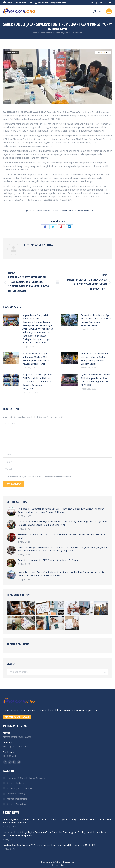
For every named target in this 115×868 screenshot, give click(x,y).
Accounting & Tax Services (19, 788)
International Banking (17, 799)
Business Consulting (16, 804)
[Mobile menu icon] (109, 11)
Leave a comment (86, 211)
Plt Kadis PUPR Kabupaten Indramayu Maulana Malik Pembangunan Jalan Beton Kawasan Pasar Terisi (36, 359)
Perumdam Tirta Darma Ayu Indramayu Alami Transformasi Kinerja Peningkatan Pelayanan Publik (96, 320)
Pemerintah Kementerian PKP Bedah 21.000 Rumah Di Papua (48, 560)
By (51, 211)
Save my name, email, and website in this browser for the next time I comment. (39, 477)
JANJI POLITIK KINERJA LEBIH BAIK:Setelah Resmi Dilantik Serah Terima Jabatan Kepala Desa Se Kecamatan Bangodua (38, 381)
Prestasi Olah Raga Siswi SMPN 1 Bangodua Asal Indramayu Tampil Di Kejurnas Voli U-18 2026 (61, 536)
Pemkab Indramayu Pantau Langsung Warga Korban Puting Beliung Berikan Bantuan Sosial (95, 359)
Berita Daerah (12, 53)
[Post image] (11, 320)
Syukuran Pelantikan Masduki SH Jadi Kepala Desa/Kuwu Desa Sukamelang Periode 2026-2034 (95, 380)
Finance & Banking (15, 794)
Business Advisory (15, 783)
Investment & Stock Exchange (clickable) (26, 778)
